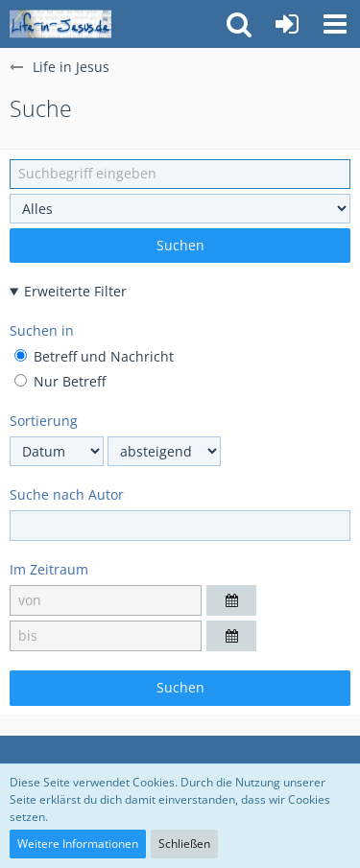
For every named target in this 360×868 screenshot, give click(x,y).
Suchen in (42, 330)
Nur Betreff (60, 381)
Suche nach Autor (67, 494)
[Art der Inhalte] (180, 209)
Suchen (180, 245)
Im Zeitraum (49, 569)
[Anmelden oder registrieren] (287, 24)
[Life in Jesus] (60, 24)
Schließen (184, 844)
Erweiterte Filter (75, 291)
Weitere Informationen (78, 844)
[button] (335, 24)
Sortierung (44, 421)
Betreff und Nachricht (94, 356)
